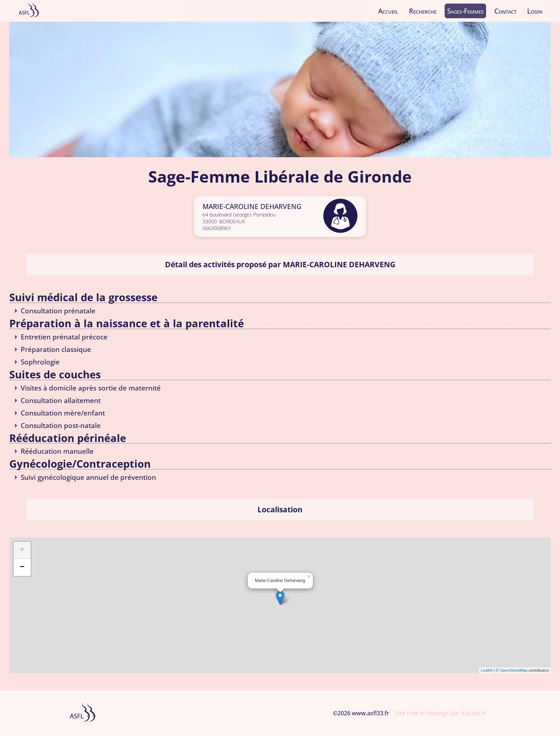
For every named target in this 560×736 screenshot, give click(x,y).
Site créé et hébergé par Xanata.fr (441, 713)
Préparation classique (56, 349)
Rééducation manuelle (57, 451)
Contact (505, 11)
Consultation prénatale (58, 311)
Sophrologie (40, 362)
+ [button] (22, 550)
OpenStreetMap (514, 670)
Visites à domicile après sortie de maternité (91, 388)
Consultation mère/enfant (63, 413)
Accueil (388, 11)
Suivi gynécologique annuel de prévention (88, 477)
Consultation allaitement (61, 400)
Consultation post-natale (61, 425)
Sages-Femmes (465, 11)
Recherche (423, 11)
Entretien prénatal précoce (64, 337)
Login (535, 11)
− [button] (22, 567)
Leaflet (487, 670)
